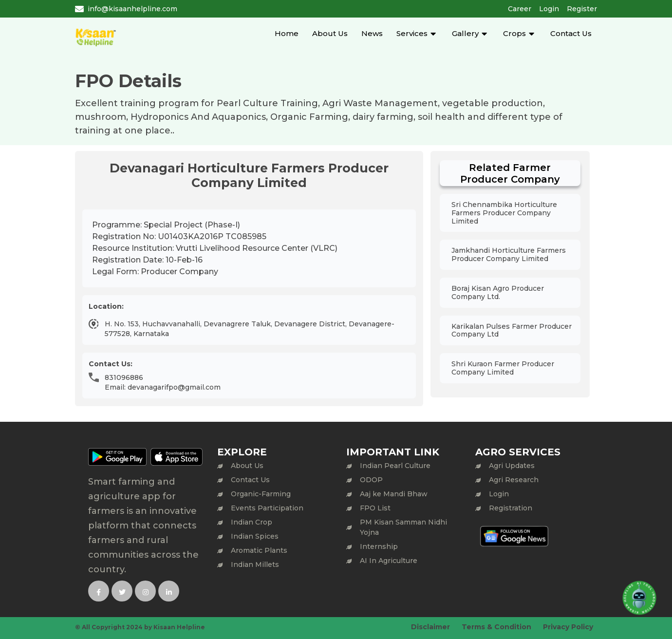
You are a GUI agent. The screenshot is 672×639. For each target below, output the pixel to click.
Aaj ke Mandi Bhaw (394, 494)
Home (287, 33)
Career (520, 9)
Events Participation (267, 508)
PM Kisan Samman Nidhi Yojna (403, 527)
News (372, 33)
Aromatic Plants (259, 550)
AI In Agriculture (389, 561)
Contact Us (571, 33)
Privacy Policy (568, 627)
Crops (514, 33)
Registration (511, 508)
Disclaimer (430, 627)
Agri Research (514, 480)
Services (412, 33)
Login (549, 9)
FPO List (375, 508)
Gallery (465, 33)
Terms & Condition (496, 627)
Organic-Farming (261, 494)
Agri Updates (512, 466)
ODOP (371, 480)
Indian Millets (255, 564)
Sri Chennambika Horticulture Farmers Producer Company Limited (504, 213)
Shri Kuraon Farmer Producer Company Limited (503, 368)
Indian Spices (255, 536)
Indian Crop (252, 522)
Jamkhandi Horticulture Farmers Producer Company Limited (509, 254)
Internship (379, 546)
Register (582, 9)
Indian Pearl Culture (395, 466)
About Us (330, 33)
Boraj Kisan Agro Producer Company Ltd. (498, 292)
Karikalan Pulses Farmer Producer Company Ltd (512, 330)
